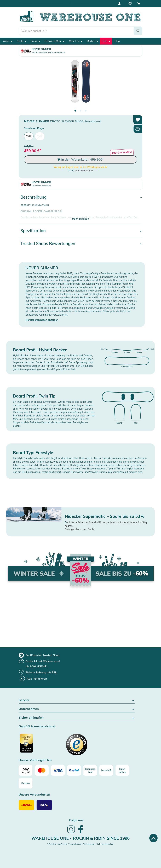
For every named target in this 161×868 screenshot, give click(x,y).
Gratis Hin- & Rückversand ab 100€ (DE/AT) (43, 3)
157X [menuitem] (40, 136)
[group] (39, 655)
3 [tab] (86, 111)
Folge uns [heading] (76, 820)
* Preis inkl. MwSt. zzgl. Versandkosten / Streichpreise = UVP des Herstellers (80, 844)
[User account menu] (120, 3)
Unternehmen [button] (77, 709)
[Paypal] (74, 770)
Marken (92, 41)
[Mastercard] (42, 770)
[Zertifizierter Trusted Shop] (33, 745)
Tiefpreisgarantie (81, 3)
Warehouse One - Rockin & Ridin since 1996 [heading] (80, 838)
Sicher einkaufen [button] (77, 718)
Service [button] (77, 700)
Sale (106, 41)
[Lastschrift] (106, 770)
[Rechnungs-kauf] (90, 770)
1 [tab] (75, 111)
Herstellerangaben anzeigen (42, 320)
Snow (35, 41)
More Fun (76, 41)
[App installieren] (33, 679)
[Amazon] (26, 770)
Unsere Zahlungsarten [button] (35, 760)
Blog (117, 41)
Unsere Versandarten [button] (34, 795)
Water (8, 41)
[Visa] (58, 770)
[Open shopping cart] (139, 3)
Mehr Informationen (84, 170)
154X (29, 136)
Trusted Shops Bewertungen (48, 244)
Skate (22, 41)
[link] (71, 833)
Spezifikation (33, 231)
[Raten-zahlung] (122, 770)
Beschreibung (34, 197)
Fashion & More (54, 41)
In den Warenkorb (80, 160)
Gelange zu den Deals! (80, 529)
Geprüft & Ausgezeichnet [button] (37, 726)
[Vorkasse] (26, 783)
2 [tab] (80, 111)
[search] (76, 31)
